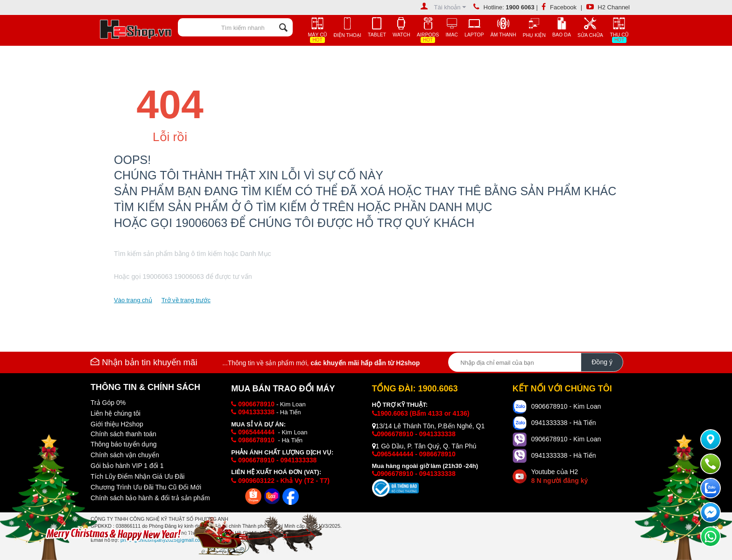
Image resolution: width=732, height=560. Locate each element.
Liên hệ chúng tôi (116, 413)
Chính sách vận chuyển (125, 455)
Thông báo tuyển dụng (124, 444)
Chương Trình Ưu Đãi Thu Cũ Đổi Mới (146, 487)
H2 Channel (608, 7)
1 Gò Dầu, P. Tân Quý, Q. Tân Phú (424, 446)
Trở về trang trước (186, 300)
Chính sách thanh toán (123, 434)
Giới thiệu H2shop (117, 424)
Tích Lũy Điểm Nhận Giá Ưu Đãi (137, 476)
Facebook (559, 7)
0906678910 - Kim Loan (566, 406)
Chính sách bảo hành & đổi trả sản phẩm (150, 498)
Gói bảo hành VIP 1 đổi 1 (127, 466)
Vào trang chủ (133, 300)
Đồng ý (602, 362)
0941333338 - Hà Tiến (564, 423)
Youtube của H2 (560, 476)
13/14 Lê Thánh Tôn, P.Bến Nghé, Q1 (429, 426)
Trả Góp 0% (108, 403)
